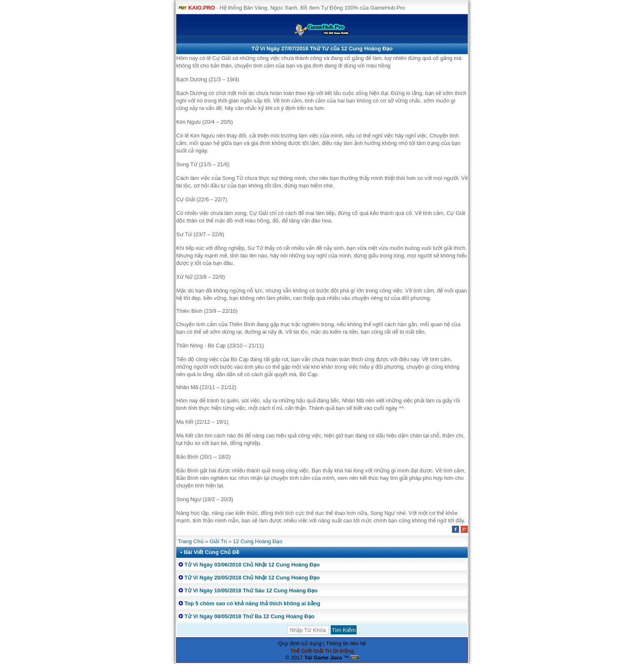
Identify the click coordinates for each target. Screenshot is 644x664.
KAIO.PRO (202, 8)
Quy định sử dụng (300, 643)
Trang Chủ (191, 541)
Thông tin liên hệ (346, 643)
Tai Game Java (323, 658)
